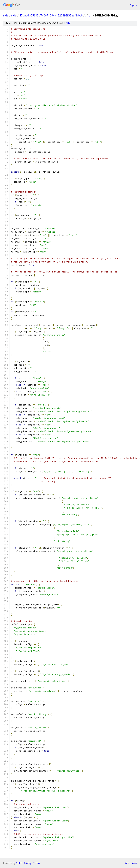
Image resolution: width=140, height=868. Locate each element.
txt (127, 863)
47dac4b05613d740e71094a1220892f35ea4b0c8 (51, 15)
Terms (37, 863)
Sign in (134, 5)
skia (6, 15)
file (68, 23)
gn (90, 15)
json (134, 863)
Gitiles (19, 863)
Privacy (28, 863)
